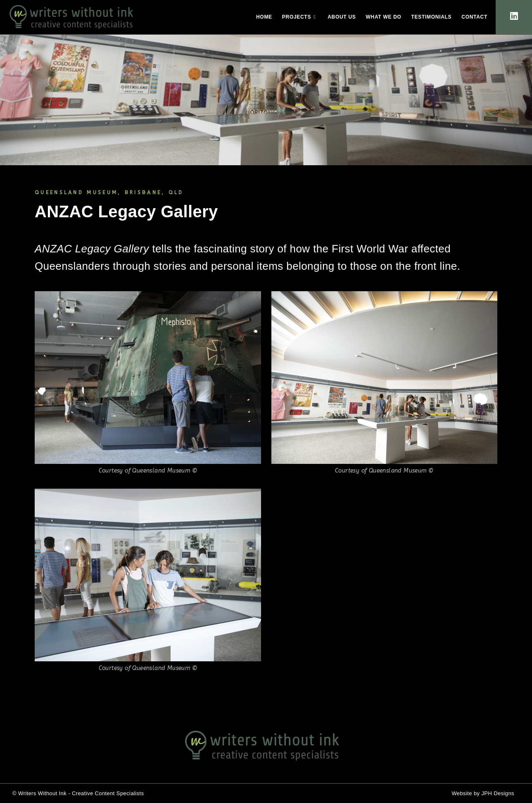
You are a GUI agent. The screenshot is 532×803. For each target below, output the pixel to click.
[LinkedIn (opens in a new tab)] (514, 16)
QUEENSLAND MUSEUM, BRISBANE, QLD (109, 192)
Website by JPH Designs (483, 793)
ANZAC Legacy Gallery (126, 211)
